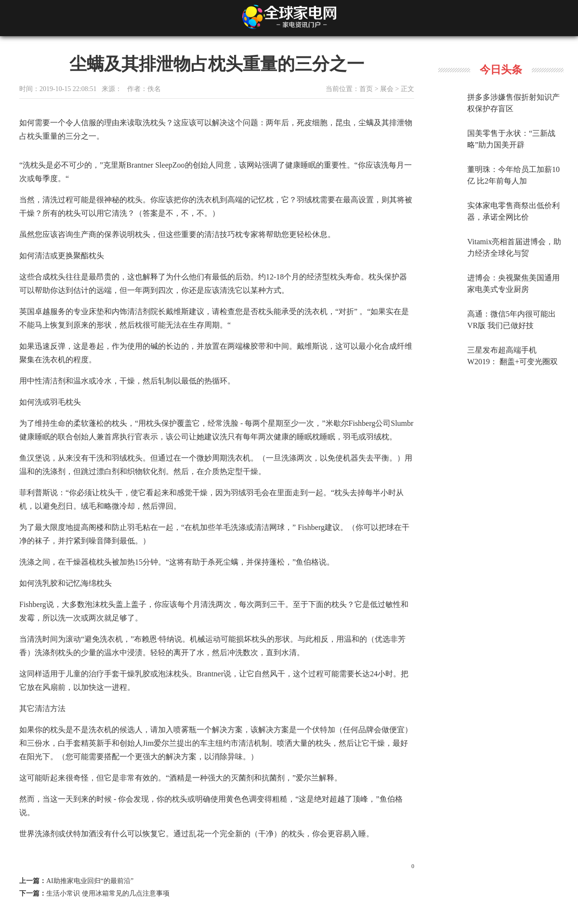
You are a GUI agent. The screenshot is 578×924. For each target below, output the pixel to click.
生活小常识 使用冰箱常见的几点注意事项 (108, 893)
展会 (387, 89)
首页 (366, 89)
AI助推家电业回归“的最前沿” (90, 881)
